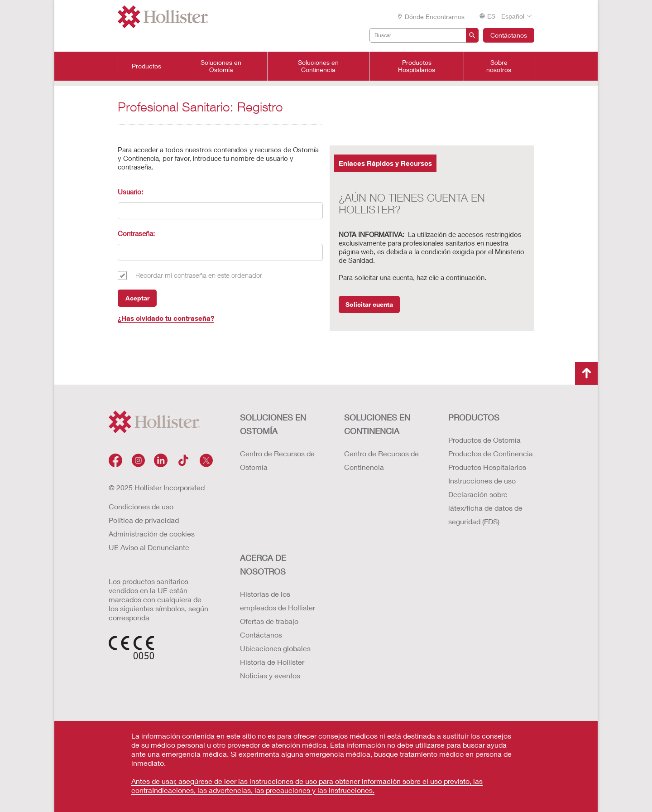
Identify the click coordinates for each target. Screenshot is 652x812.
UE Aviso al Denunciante (149, 547)
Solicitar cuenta (369, 304)
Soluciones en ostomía (273, 424)
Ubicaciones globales (275, 648)
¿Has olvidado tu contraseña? (166, 318)
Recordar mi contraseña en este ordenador (199, 275)
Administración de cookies (152, 534)
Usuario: (130, 192)
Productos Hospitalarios (417, 66)
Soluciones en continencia (377, 424)
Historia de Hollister (272, 662)
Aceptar (137, 298)
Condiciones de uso (141, 506)
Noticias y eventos (270, 675)
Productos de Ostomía (484, 440)
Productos (146, 66)
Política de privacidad (144, 520)
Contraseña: (136, 233)
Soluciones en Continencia (318, 66)
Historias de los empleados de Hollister (278, 601)
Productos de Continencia (491, 453)
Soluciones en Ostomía (221, 66)
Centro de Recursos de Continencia (381, 460)
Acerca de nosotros (263, 565)
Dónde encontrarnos (431, 17)
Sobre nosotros (499, 66)
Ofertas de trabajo (269, 621)
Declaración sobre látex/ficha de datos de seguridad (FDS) (485, 508)
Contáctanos (509, 35)
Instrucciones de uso (482, 481)
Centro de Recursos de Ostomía (277, 460)
